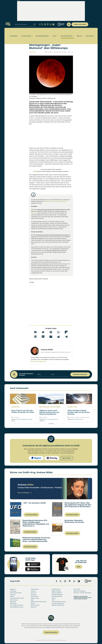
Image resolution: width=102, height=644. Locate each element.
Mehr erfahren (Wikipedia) (38, 361)
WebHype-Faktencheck (58, 605)
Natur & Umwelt (56, 407)
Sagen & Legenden (57, 593)
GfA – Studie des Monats (17, 605)
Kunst (32, 600)
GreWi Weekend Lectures (17, 607)
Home (11, 35)
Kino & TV (33, 593)
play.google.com (33, 569)
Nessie (54, 419)
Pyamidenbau (24, 419)
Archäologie (14, 32)
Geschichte (13, 602)
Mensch (79, 32)
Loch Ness (49, 419)
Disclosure (13, 595)
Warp (76, 419)
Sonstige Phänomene (42, 32)
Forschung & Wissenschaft (17, 598)
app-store (33, 564)
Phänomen (34, 213)
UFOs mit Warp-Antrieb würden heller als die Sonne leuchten (79, 412)
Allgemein (13, 589)
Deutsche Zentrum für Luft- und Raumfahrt (55, 201)
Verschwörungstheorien (58, 603)
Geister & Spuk (14, 600)
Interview (33, 591)
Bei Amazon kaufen (30, 547)
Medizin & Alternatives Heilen (39, 602)
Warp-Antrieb (80, 419)
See (57, 419)
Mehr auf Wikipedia (25, 493)
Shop (79, 567)
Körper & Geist (35, 596)
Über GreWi (89, 32)
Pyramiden (30, 419)
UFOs (54, 32)
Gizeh (19, 419)
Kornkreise (34, 595)
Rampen (13, 421)
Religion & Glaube (56, 591)
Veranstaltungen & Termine (59, 602)
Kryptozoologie (44, 407)
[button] (35, 332)
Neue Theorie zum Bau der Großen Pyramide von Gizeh (23, 411)
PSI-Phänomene (26, 32)
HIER (35, 171)
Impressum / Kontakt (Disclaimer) (82, 593)
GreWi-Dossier (35, 589)
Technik (70, 407)
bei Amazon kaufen (31, 515)
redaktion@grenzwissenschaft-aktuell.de (69, 24)
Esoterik (12, 596)
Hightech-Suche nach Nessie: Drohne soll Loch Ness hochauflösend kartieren (49, 413)
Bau (16, 419)
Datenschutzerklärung (79, 591)
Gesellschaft (13, 603)
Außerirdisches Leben (16, 593)
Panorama (34, 607)
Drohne (45, 419)
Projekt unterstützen (80, 24)
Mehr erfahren (67, 458)
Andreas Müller (33, 52)
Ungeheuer (42, 421)
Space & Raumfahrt (66, 32)
